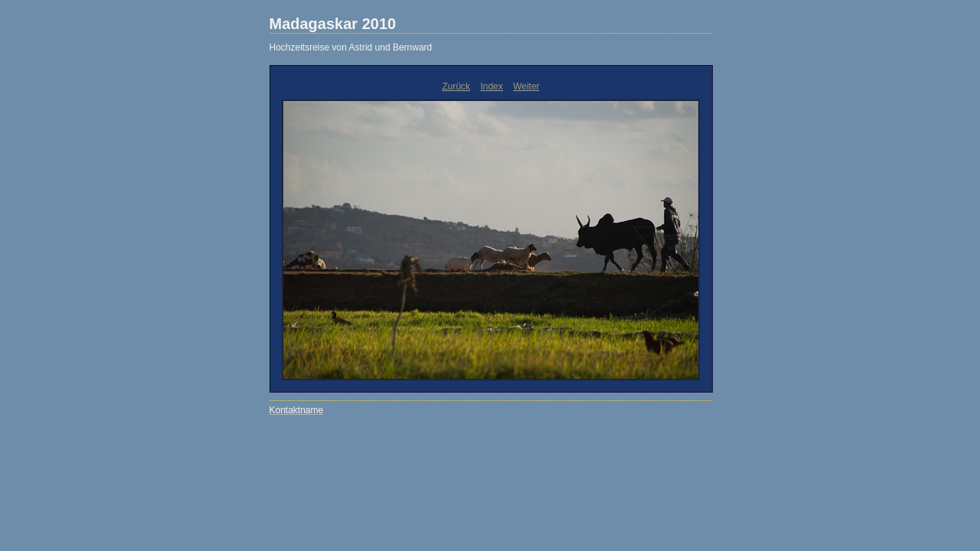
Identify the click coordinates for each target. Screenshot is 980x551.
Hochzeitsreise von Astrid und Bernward (351, 47)
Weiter (526, 86)
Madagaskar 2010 (333, 24)
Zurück (456, 86)
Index (491, 86)
